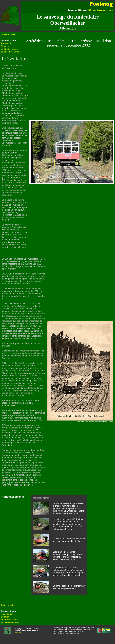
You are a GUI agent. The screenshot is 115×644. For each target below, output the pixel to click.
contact (18, 632)
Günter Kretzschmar (101, 11)
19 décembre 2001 (10, 52)
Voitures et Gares (9, 49)
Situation (5, 46)
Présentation (7, 43)
